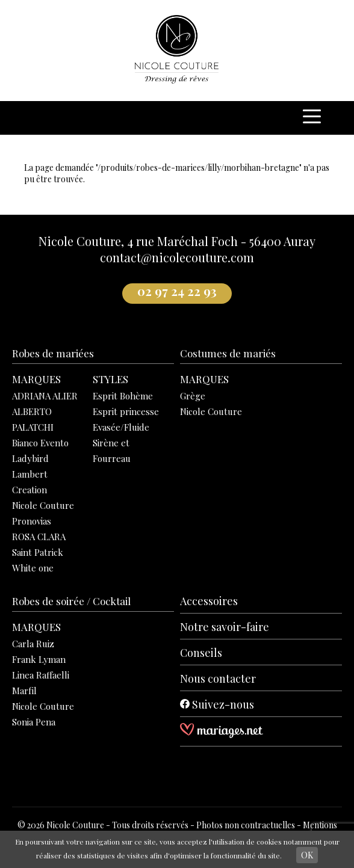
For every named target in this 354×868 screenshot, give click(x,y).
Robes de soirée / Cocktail (71, 601)
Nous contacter (218, 679)
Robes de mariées (53, 353)
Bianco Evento (40, 443)
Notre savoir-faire (225, 627)
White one (33, 568)
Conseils (201, 653)
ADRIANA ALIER (45, 396)
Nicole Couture (43, 505)
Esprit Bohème (123, 396)
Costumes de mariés (228, 353)
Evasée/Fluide (121, 427)
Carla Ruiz (33, 644)
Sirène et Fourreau (112, 451)
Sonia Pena (34, 722)
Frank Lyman (39, 659)
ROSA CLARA (39, 537)
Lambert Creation (30, 482)
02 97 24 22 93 (177, 291)
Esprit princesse (126, 411)
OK (307, 855)
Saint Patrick (38, 552)
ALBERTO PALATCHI (33, 419)
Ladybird (30, 458)
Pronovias (32, 521)
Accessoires (209, 601)
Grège (193, 396)
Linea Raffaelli (41, 675)
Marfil (24, 691)
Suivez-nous (217, 704)
